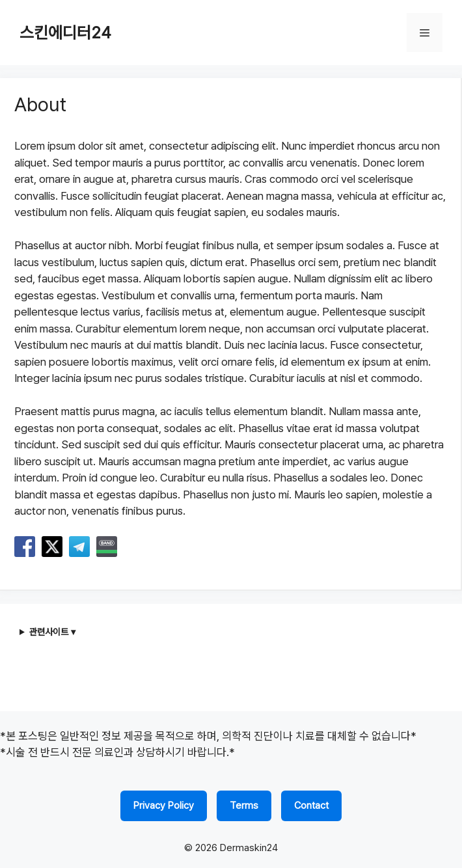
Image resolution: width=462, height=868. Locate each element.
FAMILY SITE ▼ (423, 834)
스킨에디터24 (65, 33)
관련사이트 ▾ (52, 632)
